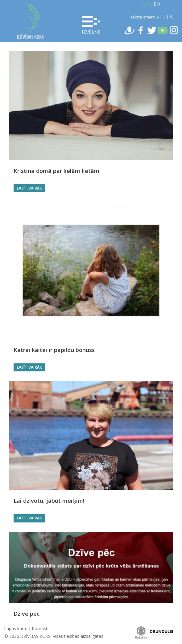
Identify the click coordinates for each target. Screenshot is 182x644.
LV (146, 4)
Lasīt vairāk (29, 188)
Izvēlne (91, 26)
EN (157, 4)
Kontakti (40, 628)
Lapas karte (16, 628)
